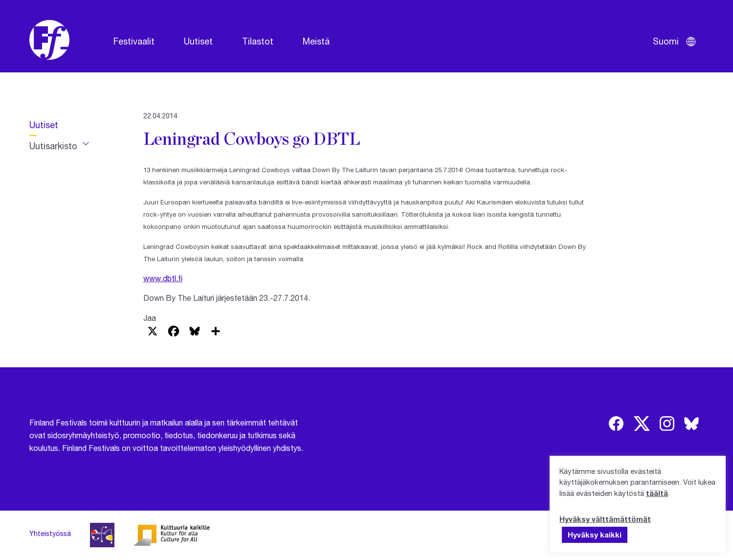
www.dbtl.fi (163, 278)
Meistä (316, 41)
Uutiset (198, 41)
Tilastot (258, 41)
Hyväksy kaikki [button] (595, 535)
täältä (657, 493)
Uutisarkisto (53, 146)
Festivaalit (134, 41)
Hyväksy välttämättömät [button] (605, 519)
